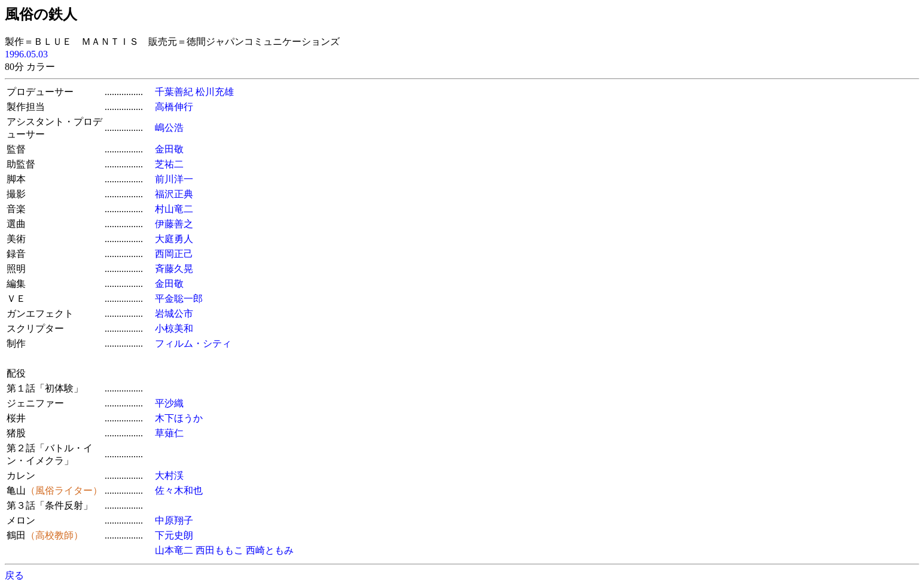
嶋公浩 (169, 128)
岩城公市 (174, 314)
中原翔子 (174, 520)
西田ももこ (219, 550)
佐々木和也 (179, 490)
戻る (14, 575)
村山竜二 (174, 209)
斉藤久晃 (174, 269)
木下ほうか (179, 418)
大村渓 (169, 476)
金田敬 (169, 149)
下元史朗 (174, 535)
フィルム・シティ (193, 343)
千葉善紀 (174, 92)
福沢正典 (174, 194)
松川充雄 (215, 92)
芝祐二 (169, 164)
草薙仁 (169, 433)
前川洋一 (174, 179)
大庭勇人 (174, 239)
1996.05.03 (26, 54)
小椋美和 (174, 328)
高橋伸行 (174, 107)
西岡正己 (174, 254)
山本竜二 (174, 550)
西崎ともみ (270, 550)
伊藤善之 (174, 224)
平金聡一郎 (179, 299)
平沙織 (169, 403)
